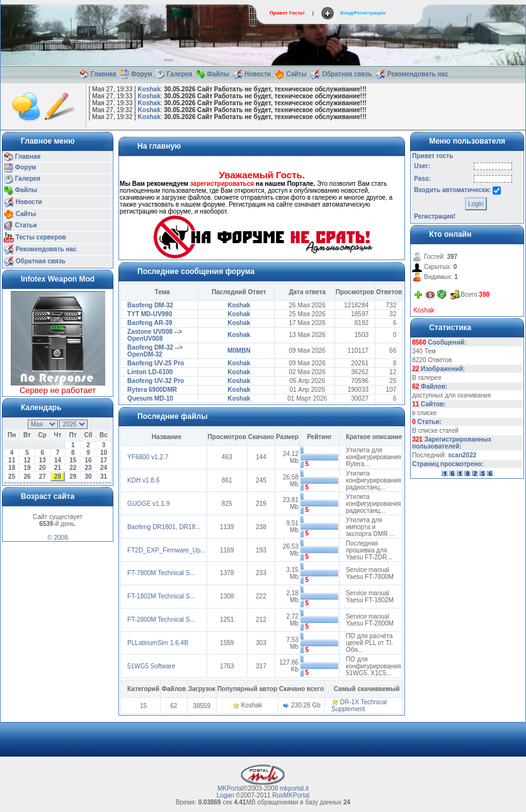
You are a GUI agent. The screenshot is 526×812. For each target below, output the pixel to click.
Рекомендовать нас (418, 73)
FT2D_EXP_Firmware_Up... (166, 550)
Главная (104, 73)
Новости (258, 73)
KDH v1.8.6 (143, 480)
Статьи (26, 225)
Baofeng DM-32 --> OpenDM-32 (155, 351)
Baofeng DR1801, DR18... (164, 527)
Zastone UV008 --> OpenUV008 (155, 335)
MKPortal (230, 788)
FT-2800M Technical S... (161, 620)
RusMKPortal (291, 795)
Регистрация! (435, 216)
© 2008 (57, 538)
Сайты (296, 73)
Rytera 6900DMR (152, 390)
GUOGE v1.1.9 (148, 504)
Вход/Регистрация (363, 13)
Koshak (149, 89)
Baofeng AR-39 (150, 323)
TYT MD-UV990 (150, 314)
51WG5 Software (151, 666)
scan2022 (462, 455)
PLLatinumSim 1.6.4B (158, 643)
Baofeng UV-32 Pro (156, 381)
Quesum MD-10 (150, 398)
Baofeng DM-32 (150, 305)
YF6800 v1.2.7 (148, 457)
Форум (141, 73)
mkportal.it (294, 788)
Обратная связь (347, 73)
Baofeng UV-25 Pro (156, 363)
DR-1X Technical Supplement (359, 706)
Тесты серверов (41, 237)
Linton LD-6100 (150, 372)
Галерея (180, 73)
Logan (226, 795)
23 (89, 468)
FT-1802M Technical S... (161, 596)
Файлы (218, 73)
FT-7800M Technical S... (161, 573)
